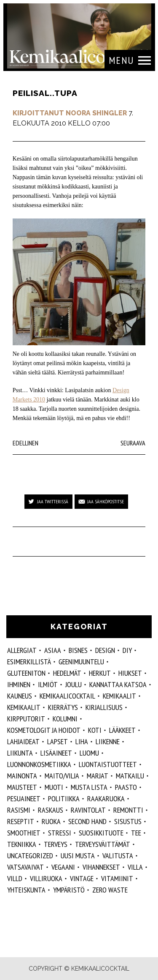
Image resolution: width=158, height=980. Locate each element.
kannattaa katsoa (118, 684)
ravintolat (88, 810)
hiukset (130, 673)
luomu (89, 753)
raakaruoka (106, 798)
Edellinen (25, 443)
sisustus (128, 821)
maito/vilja (62, 776)
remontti (128, 810)
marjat (98, 776)
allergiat (22, 650)
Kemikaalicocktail (67, 696)
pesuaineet (24, 798)
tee (136, 833)
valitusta (118, 856)
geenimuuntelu (81, 662)
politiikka (64, 798)
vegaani (63, 867)
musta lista (89, 787)
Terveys (56, 844)
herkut (100, 673)
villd (15, 878)
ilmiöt (48, 684)
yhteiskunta (26, 890)
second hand (87, 821)
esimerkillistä (29, 662)
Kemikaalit (119, 696)
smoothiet (24, 833)
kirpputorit (26, 719)
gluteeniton (26, 673)
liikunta (20, 753)
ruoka (51, 821)
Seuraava (133, 443)
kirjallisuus (104, 707)
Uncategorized (30, 856)
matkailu (130, 776)
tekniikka (22, 844)
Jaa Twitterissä (53, 501)
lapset (58, 741)
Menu (121, 60)
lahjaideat (23, 741)
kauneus (20, 696)
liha (82, 741)
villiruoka (46, 878)
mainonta (22, 776)
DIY (127, 650)
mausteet (22, 787)
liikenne (108, 741)
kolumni (65, 719)
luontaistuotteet (108, 764)
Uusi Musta (78, 856)
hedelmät (67, 673)
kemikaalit (24, 707)
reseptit (21, 821)
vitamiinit (117, 878)
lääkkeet (122, 730)
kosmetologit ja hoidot (44, 730)
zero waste (110, 890)
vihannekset (101, 867)
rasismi (19, 810)
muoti (54, 787)
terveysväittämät (103, 844)
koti (95, 730)
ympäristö (69, 890)
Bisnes (78, 650)
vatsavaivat (25, 867)
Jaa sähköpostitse (106, 501)
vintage (82, 878)
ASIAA (53, 650)
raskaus (51, 810)
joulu (74, 684)
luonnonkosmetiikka (39, 764)
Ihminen (19, 684)
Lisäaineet (56, 753)
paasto (126, 787)
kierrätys (63, 707)
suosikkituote (101, 833)
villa (135, 867)
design (105, 650)
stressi (60, 833)
